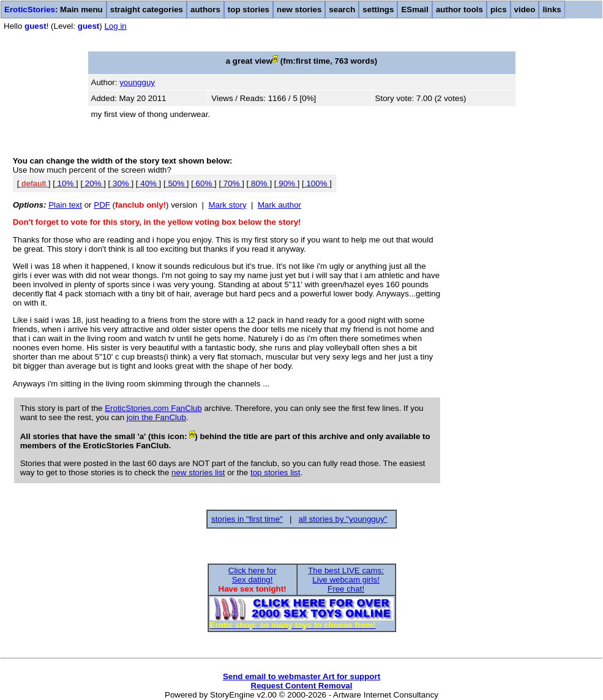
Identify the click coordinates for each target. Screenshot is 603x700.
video (525, 9)
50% (176, 183)
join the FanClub (156, 417)
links (552, 9)
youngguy (137, 82)
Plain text (65, 205)
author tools (459, 9)
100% (317, 183)
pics (499, 9)
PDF (102, 205)
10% (66, 183)
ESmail (414, 9)
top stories (249, 9)
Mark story (227, 205)
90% (287, 183)
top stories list (275, 472)
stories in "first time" (247, 519)
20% (93, 183)
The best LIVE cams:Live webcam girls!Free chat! (346, 580)
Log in (115, 26)
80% (259, 183)
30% (121, 183)
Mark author (279, 205)
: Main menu (54, 9)
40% (149, 183)
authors (205, 9)
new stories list (198, 472)
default (33, 183)
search (342, 9)
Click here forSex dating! (253, 575)
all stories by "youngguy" (343, 519)
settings (378, 9)
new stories (299, 9)
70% (231, 183)
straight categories (147, 9)
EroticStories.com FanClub (153, 408)
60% (204, 183)
